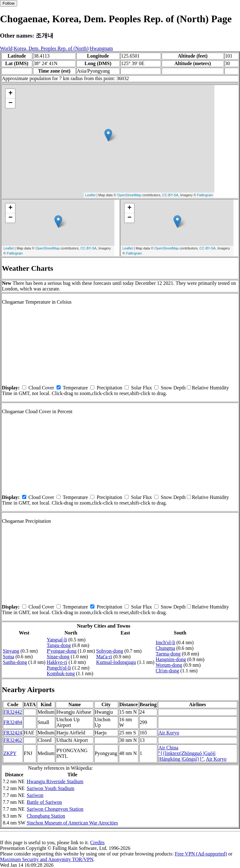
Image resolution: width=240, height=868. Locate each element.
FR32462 (13, 740)
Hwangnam (102, 48)
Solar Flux (141, 388)
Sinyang (11, 651)
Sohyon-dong (110, 651)
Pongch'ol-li (59, 668)
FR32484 (13, 722)
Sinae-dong (58, 657)
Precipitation (109, 388)
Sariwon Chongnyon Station (55, 809)
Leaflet (90, 195)
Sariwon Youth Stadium (50, 788)
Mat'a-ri (104, 657)
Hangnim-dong (171, 659)
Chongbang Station (46, 816)
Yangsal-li (57, 640)
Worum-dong (169, 665)
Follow (9, 3)
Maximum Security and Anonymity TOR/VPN (47, 859)
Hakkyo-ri (57, 662)
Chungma (165, 648)
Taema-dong (168, 654)
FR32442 (13, 712)
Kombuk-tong (61, 673)
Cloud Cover (41, 388)
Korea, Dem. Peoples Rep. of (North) (51, 48)
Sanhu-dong (15, 662)
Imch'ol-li (165, 642)
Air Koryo (169, 733)
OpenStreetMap (129, 195)
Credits (97, 842)
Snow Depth (173, 388)
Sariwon (35, 795)
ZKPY (10, 753)
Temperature (75, 388)
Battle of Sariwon (44, 802)
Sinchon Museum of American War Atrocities (72, 823)
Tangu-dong (59, 645)
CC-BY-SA (170, 195)
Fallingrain (205, 195)
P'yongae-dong (61, 651)
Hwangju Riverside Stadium (55, 781)
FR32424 (13, 733)
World (6, 48)
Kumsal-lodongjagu (116, 662)
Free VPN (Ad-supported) (201, 854)
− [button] (10, 103)
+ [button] (10, 94)
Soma (8, 657)
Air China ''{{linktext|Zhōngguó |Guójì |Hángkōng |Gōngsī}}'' (187, 753)
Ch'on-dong (167, 671)
